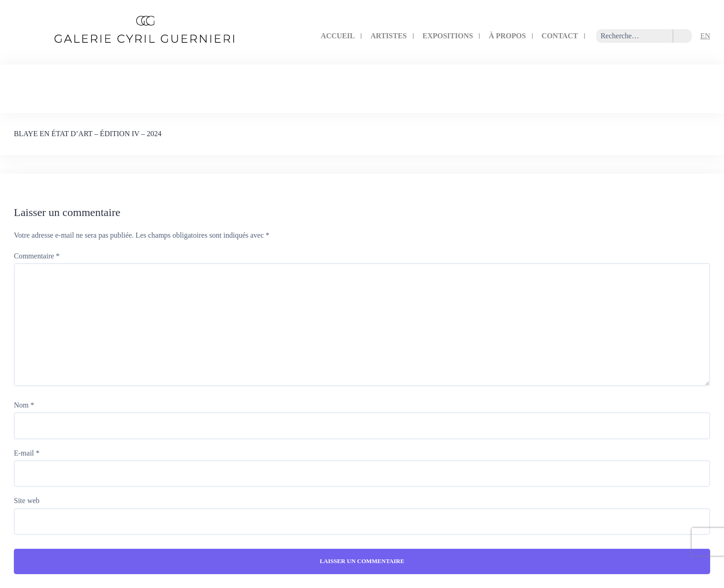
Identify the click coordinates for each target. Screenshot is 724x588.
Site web (27, 501)
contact (560, 36)
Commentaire (37, 256)
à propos (507, 36)
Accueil (338, 36)
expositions (448, 36)
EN (705, 36)
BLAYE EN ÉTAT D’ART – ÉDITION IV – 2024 (88, 134)
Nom (24, 405)
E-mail (27, 453)
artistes (389, 36)
